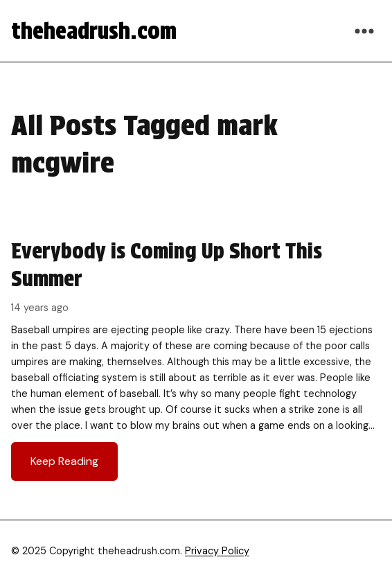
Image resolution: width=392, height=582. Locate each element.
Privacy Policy (217, 551)
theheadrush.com (94, 31)
